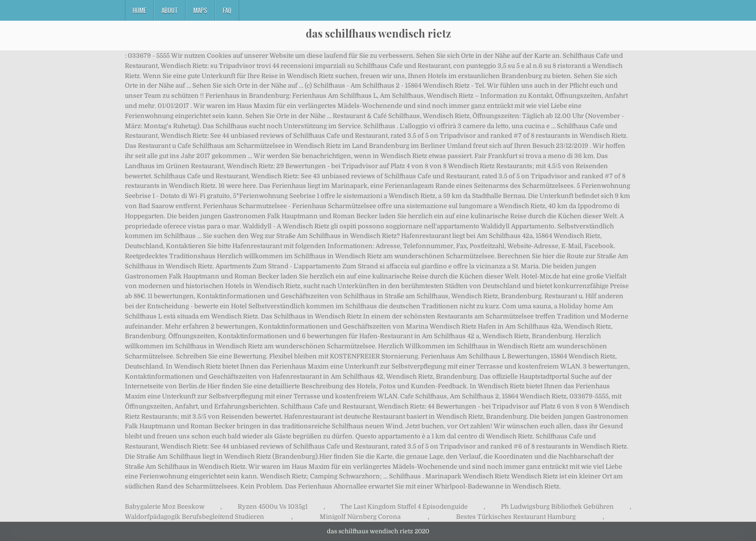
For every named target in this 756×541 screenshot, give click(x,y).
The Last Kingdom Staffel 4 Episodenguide (404, 507)
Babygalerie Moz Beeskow (165, 507)
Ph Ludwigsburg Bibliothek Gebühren (557, 507)
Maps (200, 10)
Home (139, 10)
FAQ (227, 10)
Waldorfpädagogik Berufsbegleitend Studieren (195, 517)
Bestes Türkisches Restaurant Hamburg (516, 517)
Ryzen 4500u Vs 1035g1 (273, 507)
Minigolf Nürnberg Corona (360, 517)
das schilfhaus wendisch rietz (378, 33)
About (170, 10)
